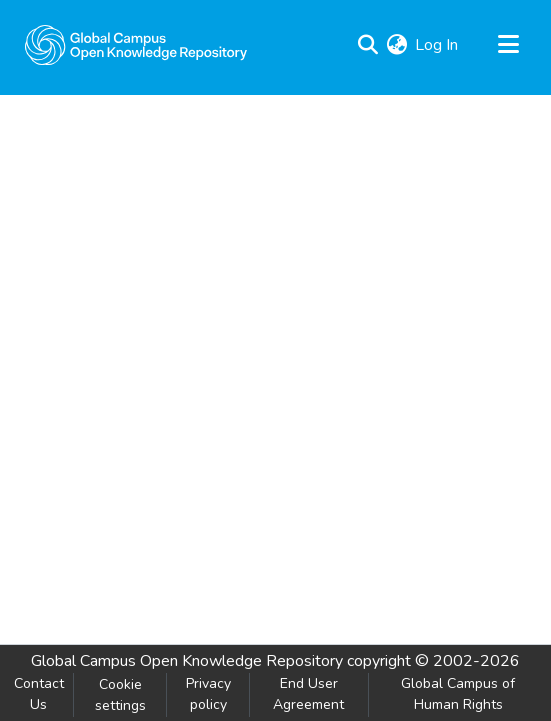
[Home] (136, 45)
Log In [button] (437, 45)
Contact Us (39, 694)
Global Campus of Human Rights (458, 694)
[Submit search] (367, 45)
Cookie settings (120, 695)
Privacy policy (208, 694)
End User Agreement (308, 694)
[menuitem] (396, 45)
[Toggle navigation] (508, 45)
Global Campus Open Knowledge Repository (187, 661)
